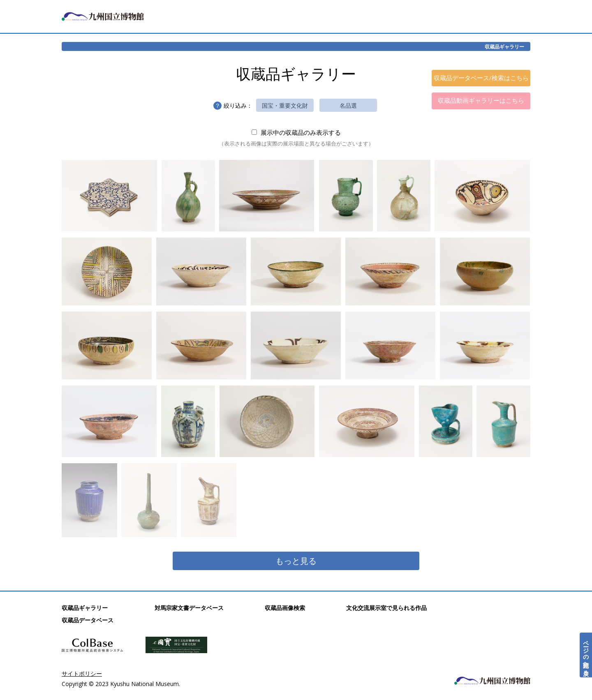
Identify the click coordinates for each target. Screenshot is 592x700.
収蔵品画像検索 (285, 608)
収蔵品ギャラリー (504, 46)
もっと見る (296, 561)
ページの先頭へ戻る (586, 655)
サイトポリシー (82, 673)
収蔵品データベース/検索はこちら (481, 78)
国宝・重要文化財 (285, 105)
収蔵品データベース (88, 620)
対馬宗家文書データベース (189, 608)
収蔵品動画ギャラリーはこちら (481, 100)
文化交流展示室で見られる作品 (386, 608)
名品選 (348, 105)
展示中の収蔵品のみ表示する (296, 132)
